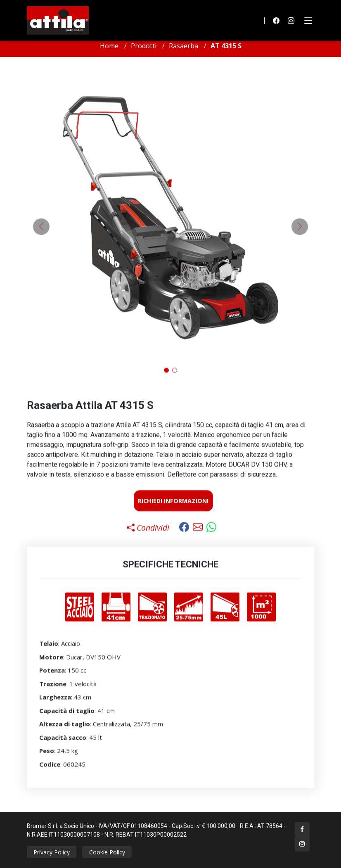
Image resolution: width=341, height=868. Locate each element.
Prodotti (144, 46)
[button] (166, 376)
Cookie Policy (107, 852)
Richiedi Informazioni (173, 506)
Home (109, 46)
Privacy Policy (52, 852)
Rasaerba (184, 46)
